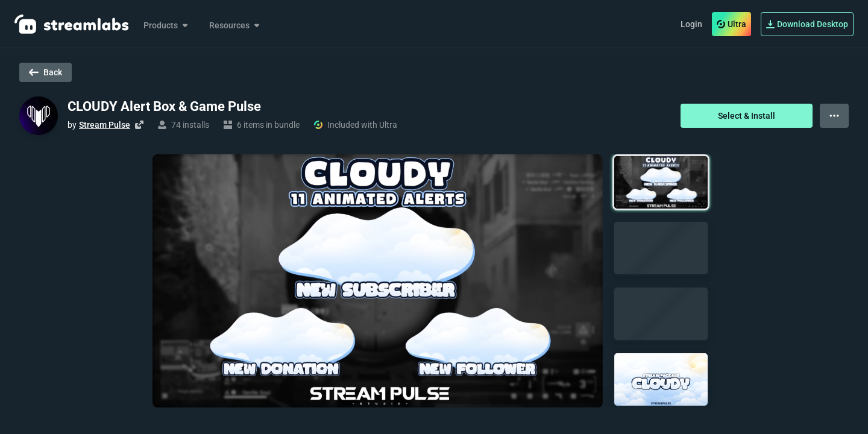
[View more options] (834, 116)
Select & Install (747, 116)
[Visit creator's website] (139, 125)
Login (691, 24)
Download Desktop (807, 24)
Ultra (731, 24)
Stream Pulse (105, 125)
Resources (235, 25)
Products (167, 25)
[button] (661, 182)
